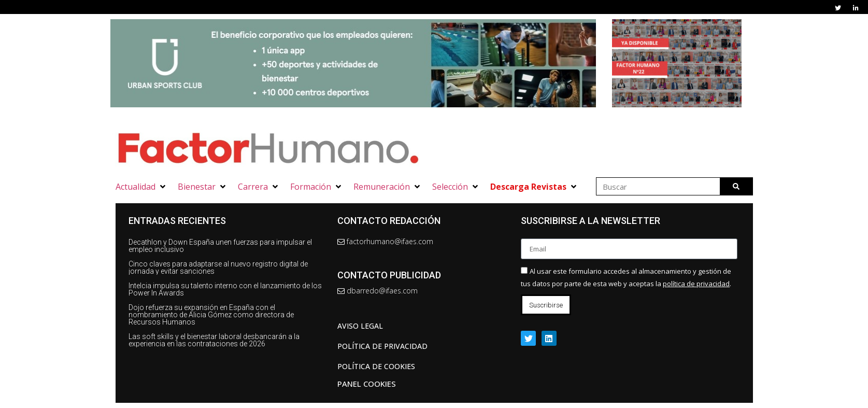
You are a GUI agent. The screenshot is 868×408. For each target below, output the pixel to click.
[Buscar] (736, 186)
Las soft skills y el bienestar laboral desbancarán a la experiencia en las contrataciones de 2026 (214, 340)
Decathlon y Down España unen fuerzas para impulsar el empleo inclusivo (220, 246)
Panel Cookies (367, 384)
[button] (141, 187)
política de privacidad (696, 284)
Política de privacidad (382, 346)
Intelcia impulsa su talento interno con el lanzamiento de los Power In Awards (225, 289)
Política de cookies (376, 366)
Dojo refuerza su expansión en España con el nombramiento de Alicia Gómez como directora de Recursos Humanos (211, 315)
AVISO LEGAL (360, 326)
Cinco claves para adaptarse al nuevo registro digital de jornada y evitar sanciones (218, 268)
